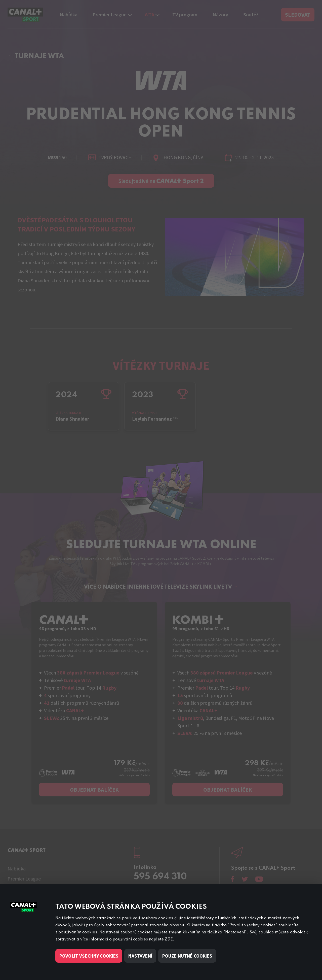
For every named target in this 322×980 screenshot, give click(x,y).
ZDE (169, 939)
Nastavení (140, 956)
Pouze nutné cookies (187, 956)
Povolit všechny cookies (89, 956)
